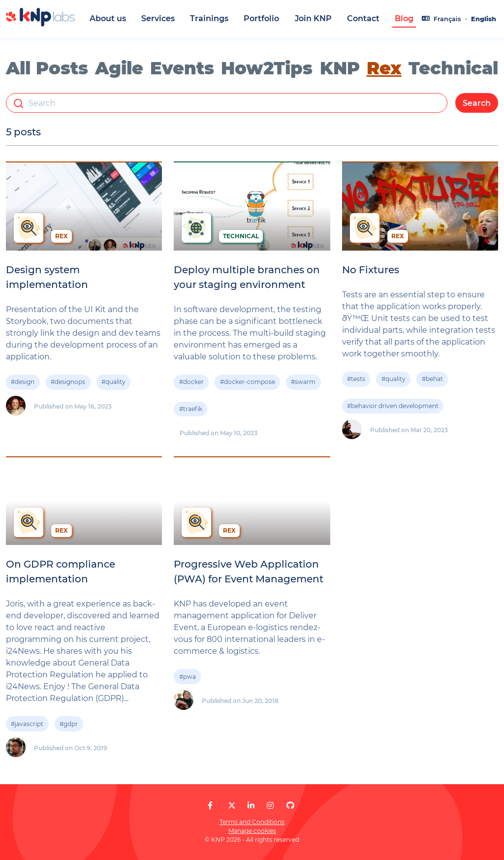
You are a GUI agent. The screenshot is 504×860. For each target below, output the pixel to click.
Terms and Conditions (252, 822)
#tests (356, 379)
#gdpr (69, 724)
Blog (404, 18)
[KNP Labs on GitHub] (290, 806)
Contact (363, 18)
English (484, 19)
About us (108, 18)
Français (447, 19)
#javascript (27, 724)
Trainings (209, 18)
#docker (191, 382)
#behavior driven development (393, 406)
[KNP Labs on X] (232, 806)
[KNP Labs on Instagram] (270, 806)
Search (477, 103)
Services (158, 18)
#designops (68, 382)
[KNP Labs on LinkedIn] (251, 806)
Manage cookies (252, 831)
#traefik (191, 409)
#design (23, 382)
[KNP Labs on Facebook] (210, 806)
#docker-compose (248, 382)
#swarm (303, 382)
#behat (432, 379)
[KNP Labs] (40, 24)
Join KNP (313, 18)
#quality (113, 382)
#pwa (188, 677)
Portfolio (261, 18)
